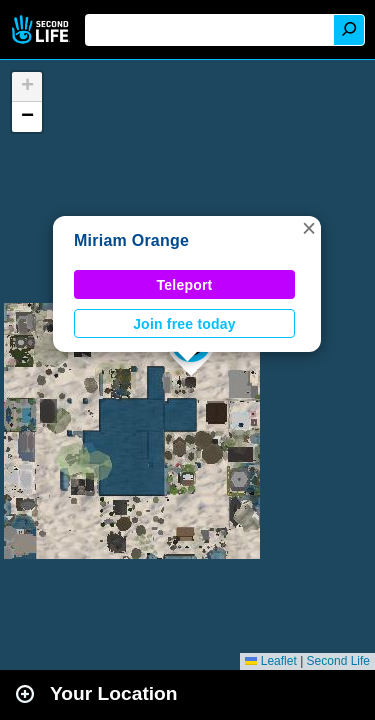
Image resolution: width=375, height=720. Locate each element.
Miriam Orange (131, 240)
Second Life (42, 29)
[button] (309, 228)
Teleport (185, 285)
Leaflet (270, 661)
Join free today (184, 324)
